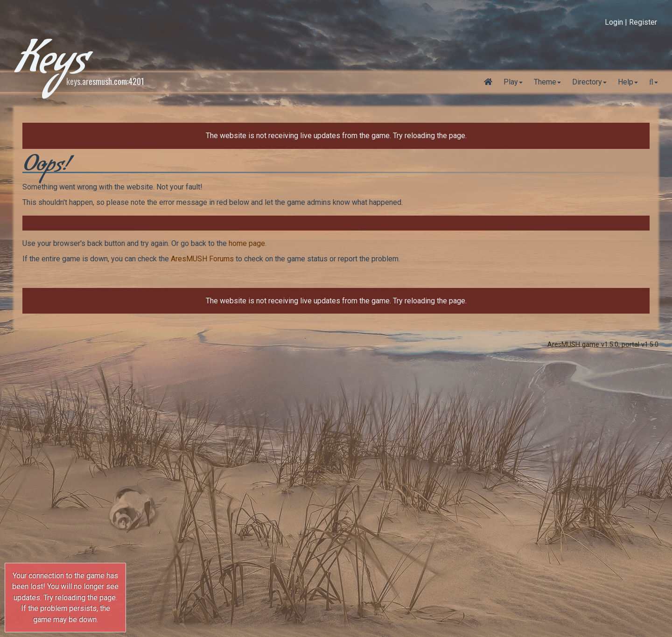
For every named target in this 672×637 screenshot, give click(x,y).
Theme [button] (545, 82)
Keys (51, 65)
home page (247, 243)
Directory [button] (587, 82)
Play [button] (511, 82)
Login (614, 22)
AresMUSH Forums (202, 259)
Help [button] (626, 82)
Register (643, 22)
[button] (654, 82)
